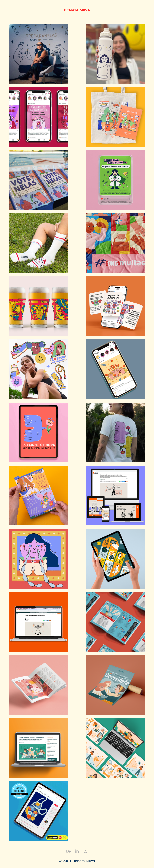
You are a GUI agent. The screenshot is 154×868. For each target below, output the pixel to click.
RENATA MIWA (77, 10)
